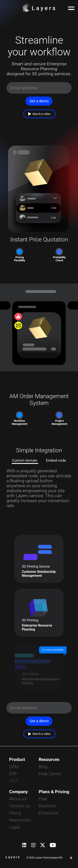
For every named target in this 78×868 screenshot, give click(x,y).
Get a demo (39, 101)
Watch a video (40, 114)
